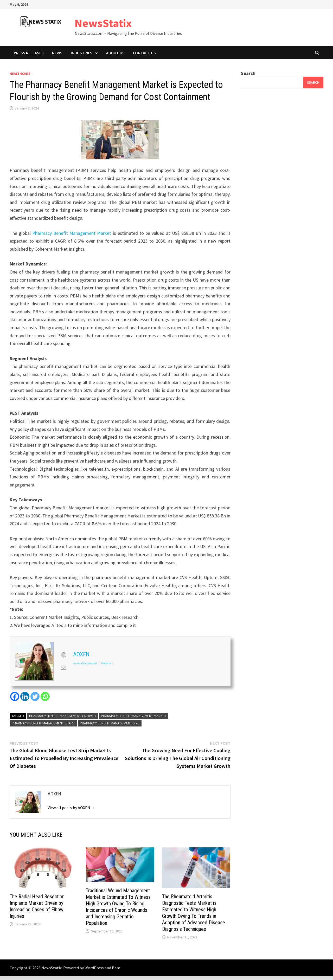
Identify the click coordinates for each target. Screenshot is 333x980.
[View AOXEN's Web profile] (63, 655)
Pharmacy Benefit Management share (43, 723)
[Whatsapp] (45, 696)
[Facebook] (15, 696)
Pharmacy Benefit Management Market (72, 233)
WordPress (94, 968)
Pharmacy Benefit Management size (110, 723)
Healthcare (20, 74)
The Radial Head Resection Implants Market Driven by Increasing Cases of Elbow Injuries (37, 906)
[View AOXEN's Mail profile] (63, 667)
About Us (115, 53)
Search (248, 73)
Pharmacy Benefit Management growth (62, 716)
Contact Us (144, 53)
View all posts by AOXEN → (71, 808)
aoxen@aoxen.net (85, 663)
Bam (116, 968)
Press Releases (29, 53)
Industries (82, 53)
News (57, 53)
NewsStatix (103, 23)
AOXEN (81, 654)
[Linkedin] (25, 696)
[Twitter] (35, 696)
